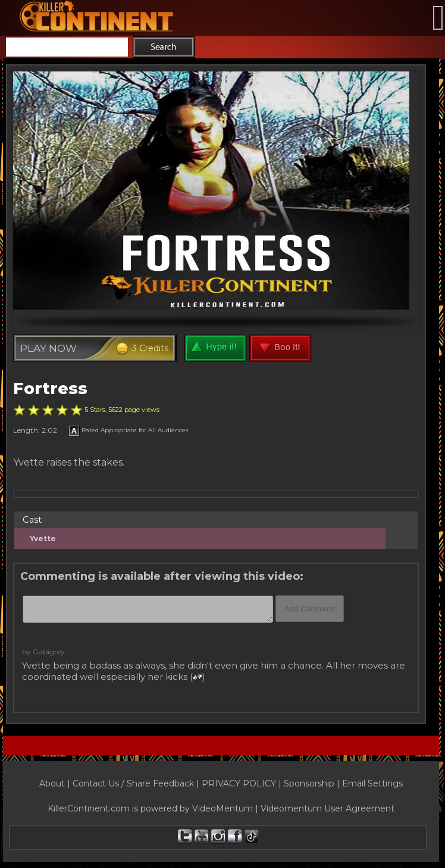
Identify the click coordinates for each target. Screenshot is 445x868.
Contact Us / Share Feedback (133, 783)
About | (56, 783)
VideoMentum (223, 808)
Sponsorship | (313, 783)
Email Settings (372, 783)
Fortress (50, 388)
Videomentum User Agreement (328, 808)
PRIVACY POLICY (239, 783)
